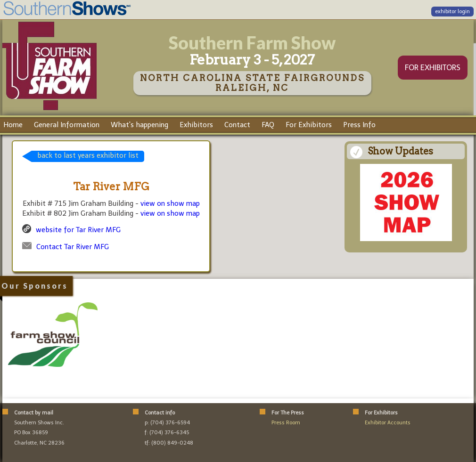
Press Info (359, 125)
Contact (237, 125)
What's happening (140, 125)
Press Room (286, 423)
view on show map (170, 203)
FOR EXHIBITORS (433, 68)
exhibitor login (452, 12)
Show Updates (400, 151)
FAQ (268, 125)
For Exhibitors (309, 125)
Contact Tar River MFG (73, 247)
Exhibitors (196, 125)
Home (13, 125)
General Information (67, 125)
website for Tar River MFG (78, 230)
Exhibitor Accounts (388, 423)
